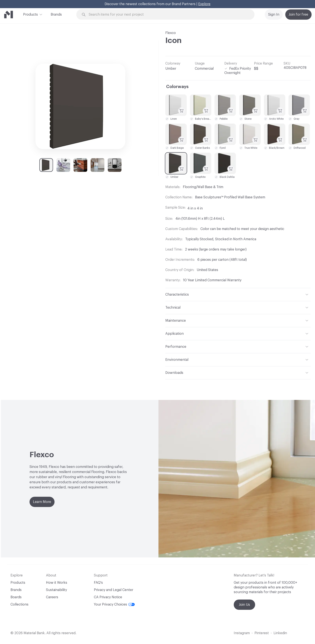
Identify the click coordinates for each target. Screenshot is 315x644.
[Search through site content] (168, 15)
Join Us (244, 605)
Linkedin (280, 633)
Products (30, 14)
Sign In (274, 15)
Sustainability (56, 590)
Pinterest (262, 633)
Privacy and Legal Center (114, 590)
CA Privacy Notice (108, 597)
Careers (52, 597)
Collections (19, 604)
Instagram (242, 633)
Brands (56, 15)
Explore (204, 4)
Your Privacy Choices (114, 604)
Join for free (298, 15)
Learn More (42, 502)
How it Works (57, 583)
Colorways (177, 87)
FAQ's (98, 583)
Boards (16, 597)
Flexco (171, 33)
